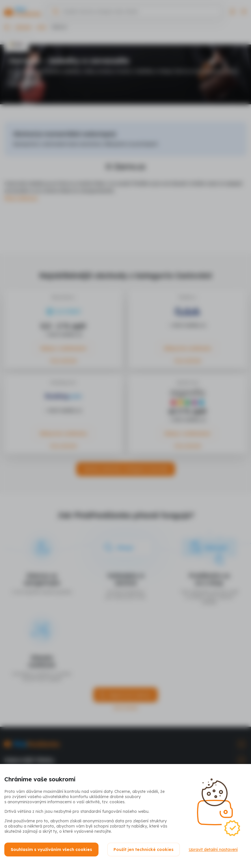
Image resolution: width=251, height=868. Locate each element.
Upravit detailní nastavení (213, 850)
